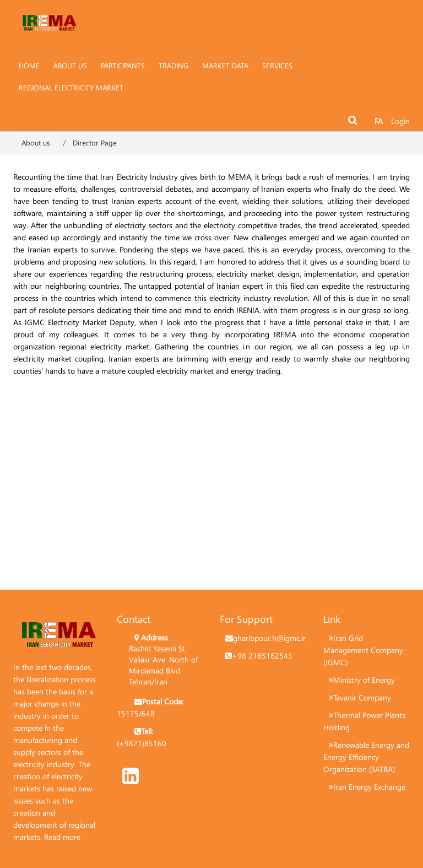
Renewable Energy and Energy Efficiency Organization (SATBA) (366, 757)
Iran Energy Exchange (369, 787)
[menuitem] (70, 66)
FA (379, 121)
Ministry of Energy (364, 680)
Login (400, 121)
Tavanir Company (362, 697)
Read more (62, 837)
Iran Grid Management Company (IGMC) (363, 650)
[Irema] (49, 20)
